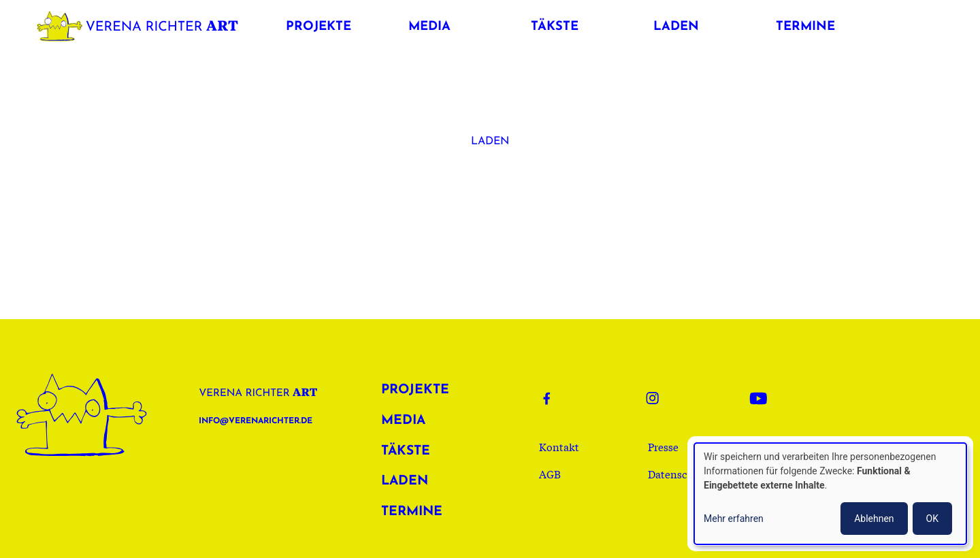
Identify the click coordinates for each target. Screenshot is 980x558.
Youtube (762, 398)
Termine (412, 512)
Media (403, 421)
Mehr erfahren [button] (734, 519)
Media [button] (429, 27)
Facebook (555, 398)
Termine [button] (805, 27)
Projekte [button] (318, 27)
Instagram (659, 398)
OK (932, 519)
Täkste (406, 452)
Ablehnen (874, 519)
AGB (550, 474)
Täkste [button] (555, 27)
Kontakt (559, 446)
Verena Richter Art (141, 23)
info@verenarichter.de (256, 421)
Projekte (415, 390)
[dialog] (830, 494)
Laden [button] (676, 27)
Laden (490, 142)
